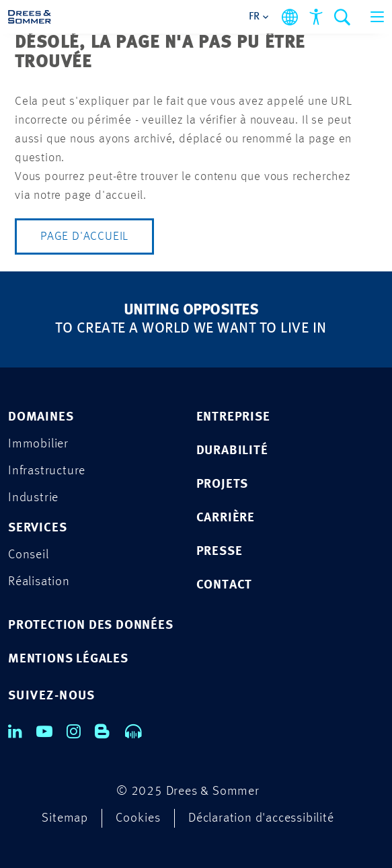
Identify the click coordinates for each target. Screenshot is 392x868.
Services (37, 528)
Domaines (41, 418)
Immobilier (38, 444)
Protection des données (91, 626)
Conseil (29, 555)
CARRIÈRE (226, 518)
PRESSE (220, 552)
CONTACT (225, 585)
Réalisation (39, 582)
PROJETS (223, 485)
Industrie (33, 498)
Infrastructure (47, 471)
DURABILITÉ (232, 451)
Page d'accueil (84, 236)
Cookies (138, 819)
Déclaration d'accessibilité (261, 819)
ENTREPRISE (233, 418)
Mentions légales (68, 659)
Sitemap (65, 819)
